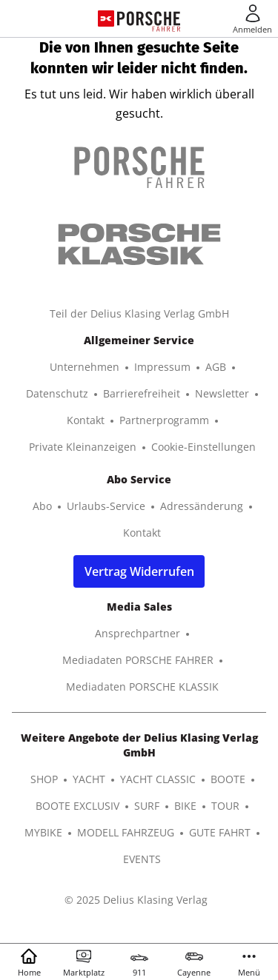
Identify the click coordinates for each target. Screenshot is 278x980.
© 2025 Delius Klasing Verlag (136, 900)
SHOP (44, 779)
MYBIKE (43, 832)
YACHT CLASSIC (158, 779)
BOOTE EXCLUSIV (77, 806)
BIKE (185, 806)
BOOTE (228, 779)
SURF (147, 806)
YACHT (89, 779)
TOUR (225, 806)
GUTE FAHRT (220, 832)
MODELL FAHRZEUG (126, 832)
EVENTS (142, 859)
